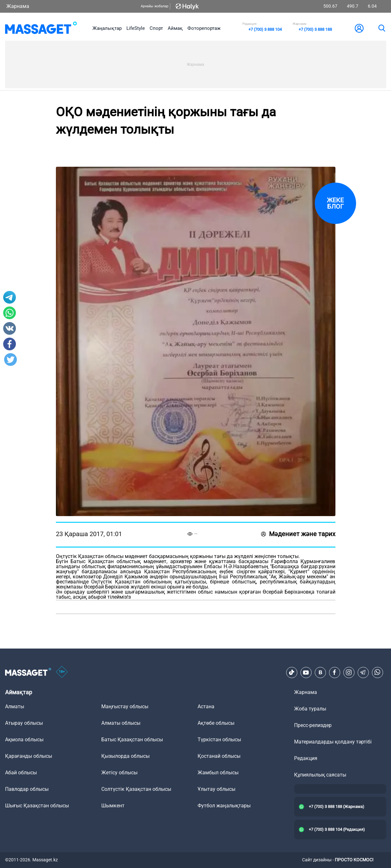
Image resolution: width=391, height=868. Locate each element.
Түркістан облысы (219, 740)
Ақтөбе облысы (216, 723)
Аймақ (175, 28)
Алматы (15, 707)
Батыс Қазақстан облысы (132, 740)
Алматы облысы (121, 723)
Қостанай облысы (219, 756)
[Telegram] (363, 672)
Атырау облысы (24, 723)
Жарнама (18, 6)
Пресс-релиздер (313, 725)
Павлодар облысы (27, 789)
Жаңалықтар (107, 28)
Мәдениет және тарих (298, 534)
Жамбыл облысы (218, 773)
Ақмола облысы (24, 740)
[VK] (320, 672)
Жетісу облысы (119, 773)
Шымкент (113, 806)
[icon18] (62, 672)
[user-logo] (359, 28)
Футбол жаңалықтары (224, 806)
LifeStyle (136, 28)
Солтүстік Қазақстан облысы (136, 789)
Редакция (306, 758)
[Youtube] (306, 672)
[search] (381, 28)
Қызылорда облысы (125, 756)
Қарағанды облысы (29, 756)
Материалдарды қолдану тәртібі (333, 742)
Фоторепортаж (204, 28)
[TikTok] (292, 672)
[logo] (41, 28)
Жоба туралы (310, 709)
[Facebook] (334, 672)
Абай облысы (21, 773)
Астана (206, 707)
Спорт (156, 28)
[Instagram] (349, 672)
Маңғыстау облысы (125, 707)
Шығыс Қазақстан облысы (37, 806)
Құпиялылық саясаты (320, 775)
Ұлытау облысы (216, 789)
